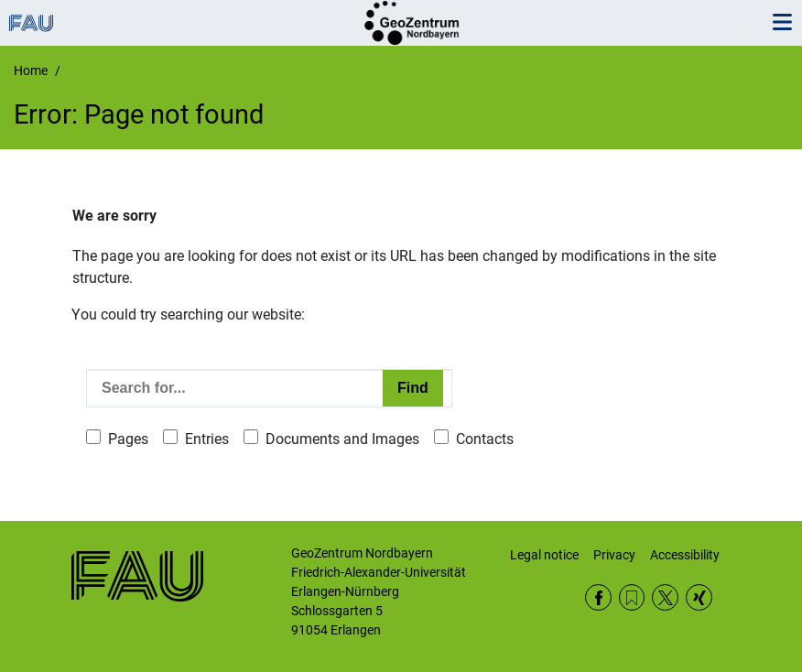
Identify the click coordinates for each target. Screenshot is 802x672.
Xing (699, 597)
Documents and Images (342, 439)
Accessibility (685, 555)
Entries (207, 439)
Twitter (665, 597)
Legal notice (544, 555)
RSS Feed (632, 597)
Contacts (485, 439)
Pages (128, 439)
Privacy (614, 555)
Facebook (598, 597)
